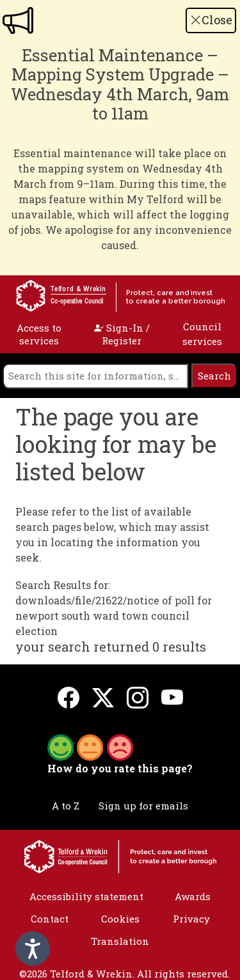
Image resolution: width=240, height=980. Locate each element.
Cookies (120, 919)
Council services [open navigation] (202, 334)
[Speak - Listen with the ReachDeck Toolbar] (33, 949)
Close (211, 20)
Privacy (191, 919)
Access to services (39, 334)
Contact (50, 919)
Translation (120, 941)
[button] (90, 746)
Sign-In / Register (122, 334)
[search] (95, 376)
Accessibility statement (86, 896)
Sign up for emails (143, 806)
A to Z (66, 806)
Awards (193, 896)
